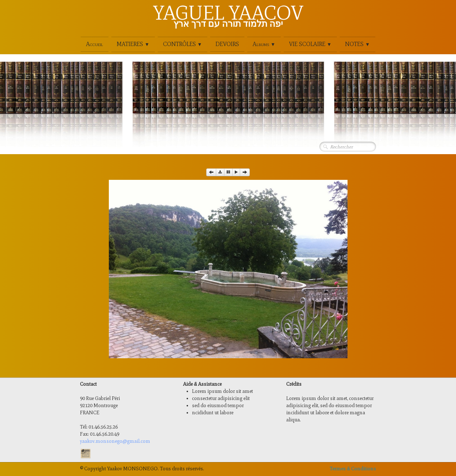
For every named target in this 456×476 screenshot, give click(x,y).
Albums (264, 44)
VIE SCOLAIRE (310, 44)
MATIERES (133, 44)
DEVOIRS (227, 44)
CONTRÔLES (183, 44)
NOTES (357, 44)
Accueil (95, 44)
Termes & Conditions (353, 469)
